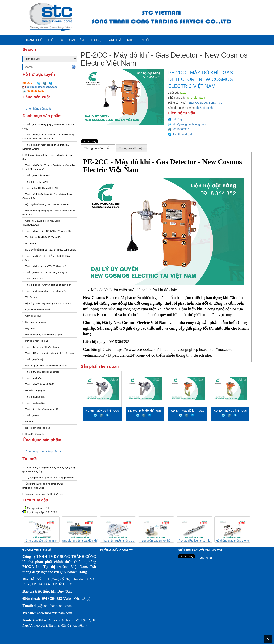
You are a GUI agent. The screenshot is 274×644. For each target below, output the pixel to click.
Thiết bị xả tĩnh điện (35, 403)
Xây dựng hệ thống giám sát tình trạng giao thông (50, 478)
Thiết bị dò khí (32, 415)
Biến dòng (30, 422)
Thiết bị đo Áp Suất (35, 279)
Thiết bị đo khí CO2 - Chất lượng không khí (47, 272)
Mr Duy (175, 119)
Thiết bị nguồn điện (35, 359)
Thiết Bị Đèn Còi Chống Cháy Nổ (42, 188)
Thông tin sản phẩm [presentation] (98, 148)
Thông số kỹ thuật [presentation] (131, 148)
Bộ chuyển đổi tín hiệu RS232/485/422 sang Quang (51, 250)
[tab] (98, 148)
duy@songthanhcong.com (42, 87)
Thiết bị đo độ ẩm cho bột (38, 175)
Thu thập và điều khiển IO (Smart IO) (43, 237)
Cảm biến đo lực (33, 316)
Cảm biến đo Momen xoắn (38, 310)
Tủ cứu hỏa (31, 297)
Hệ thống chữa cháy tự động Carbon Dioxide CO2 (50, 303)
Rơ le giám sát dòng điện (38, 428)
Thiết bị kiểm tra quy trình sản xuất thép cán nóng (50, 353)
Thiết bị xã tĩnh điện (35, 397)
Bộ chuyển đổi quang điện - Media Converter (47, 204)
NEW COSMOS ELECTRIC (205, 103)
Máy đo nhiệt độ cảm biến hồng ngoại (44, 335)
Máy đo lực (31, 328)
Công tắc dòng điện (35, 434)
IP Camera (31, 243)
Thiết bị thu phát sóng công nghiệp (42, 372)
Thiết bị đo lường (34, 378)
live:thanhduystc (181, 134)
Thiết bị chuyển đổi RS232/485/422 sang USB (48, 231)
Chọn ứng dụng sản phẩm (43, 451)
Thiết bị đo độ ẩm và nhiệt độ (40, 384)
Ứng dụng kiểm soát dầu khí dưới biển (44, 494)
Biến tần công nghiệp (36, 390)
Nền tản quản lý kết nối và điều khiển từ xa (46, 366)
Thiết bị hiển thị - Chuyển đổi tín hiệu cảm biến (48, 285)
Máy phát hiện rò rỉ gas (37, 341)
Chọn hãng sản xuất (40, 109)
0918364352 (179, 129)
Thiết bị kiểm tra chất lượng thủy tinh (43, 347)
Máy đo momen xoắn (36, 322)
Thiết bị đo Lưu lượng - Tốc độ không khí (46, 266)
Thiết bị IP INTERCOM (36, 182)
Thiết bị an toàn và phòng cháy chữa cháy (46, 291)
